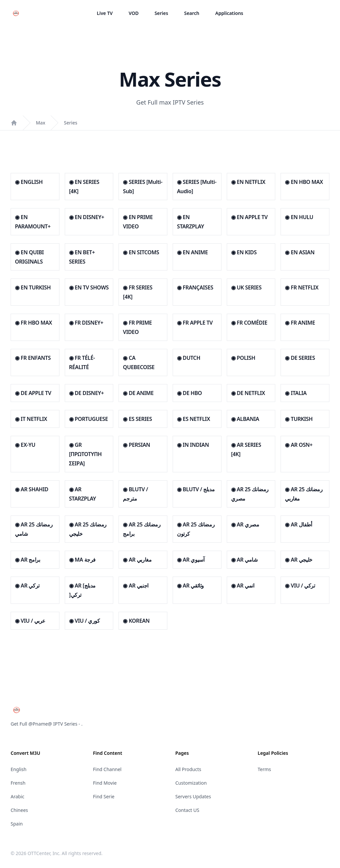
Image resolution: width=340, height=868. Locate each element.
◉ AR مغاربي (137, 560)
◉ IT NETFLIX (31, 419)
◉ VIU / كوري (85, 621)
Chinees (19, 810)
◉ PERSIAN (136, 445)
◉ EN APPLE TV (249, 217)
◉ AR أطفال (298, 524)
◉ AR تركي (27, 586)
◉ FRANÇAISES (195, 287)
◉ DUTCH (189, 358)
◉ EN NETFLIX (248, 182)
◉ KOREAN (136, 621)
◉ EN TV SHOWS (89, 287)
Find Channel (107, 769)
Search (192, 13)
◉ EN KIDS (244, 252)
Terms (264, 769)
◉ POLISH (243, 358)
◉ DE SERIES (300, 358)
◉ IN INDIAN (193, 445)
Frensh (18, 783)
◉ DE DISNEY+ (86, 393)
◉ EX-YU (25, 445)
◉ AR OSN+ (299, 445)
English (19, 769)
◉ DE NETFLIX (248, 393)
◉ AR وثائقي (190, 586)
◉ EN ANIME (192, 252)
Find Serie (104, 796)
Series (161, 13)
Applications (229, 13)
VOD (133, 13)
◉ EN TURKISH (33, 287)
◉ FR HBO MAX (34, 323)
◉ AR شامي (244, 560)
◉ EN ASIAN (300, 252)
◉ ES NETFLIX (193, 419)
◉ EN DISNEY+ (87, 217)
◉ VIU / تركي (300, 586)
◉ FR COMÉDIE (249, 323)
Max (41, 123)
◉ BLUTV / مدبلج (196, 489)
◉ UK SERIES (246, 287)
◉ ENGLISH (29, 182)
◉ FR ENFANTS (33, 358)
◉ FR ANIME (300, 323)
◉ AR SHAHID (32, 489)
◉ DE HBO (189, 393)
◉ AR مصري (245, 524)
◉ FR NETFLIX (302, 287)
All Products (188, 769)
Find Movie (105, 783)
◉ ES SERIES (137, 419)
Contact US (187, 810)
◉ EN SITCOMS (141, 252)
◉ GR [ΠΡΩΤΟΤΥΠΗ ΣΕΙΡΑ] (85, 454)
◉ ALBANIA (245, 419)
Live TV (105, 13)
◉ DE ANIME (138, 393)
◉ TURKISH (299, 419)
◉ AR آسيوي (191, 560)
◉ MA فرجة (82, 560)
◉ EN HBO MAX (304, 182)
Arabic (17, 796)
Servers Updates (193, 796)
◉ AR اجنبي (135, 586)
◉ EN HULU (299, 217)
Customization (191, 783)
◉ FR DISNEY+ (86, 323)
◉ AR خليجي (298, 560)
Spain (17, 824)
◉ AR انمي (243, 586)
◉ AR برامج (27, 560)
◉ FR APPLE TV (195, 323)
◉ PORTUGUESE (88, 419)
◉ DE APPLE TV (33, 393)
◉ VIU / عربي (30, 621)
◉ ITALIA (296, 393)
